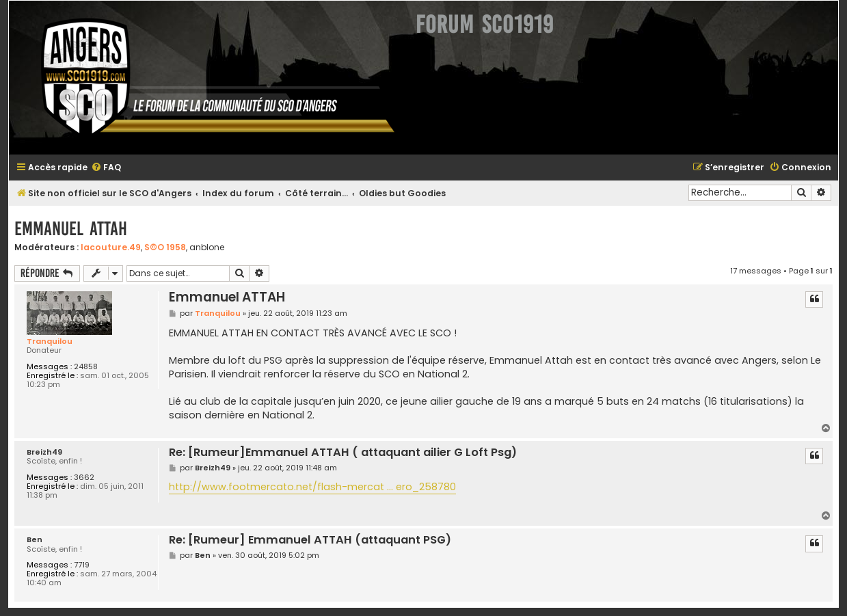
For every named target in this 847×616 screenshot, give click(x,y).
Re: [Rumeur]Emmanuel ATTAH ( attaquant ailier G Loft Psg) (343, 453)
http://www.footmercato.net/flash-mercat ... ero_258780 (312, 487)
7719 (82, 565)
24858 (86, 367)
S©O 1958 (165, 247)
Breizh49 (44, 452)
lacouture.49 (111, 247)
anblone (207, 247)
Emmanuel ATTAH (71, 229)
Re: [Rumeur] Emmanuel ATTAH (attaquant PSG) (310, 540)
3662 (84, 478)
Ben (35, 540)
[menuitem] (106, 168)
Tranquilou (50, 341)
